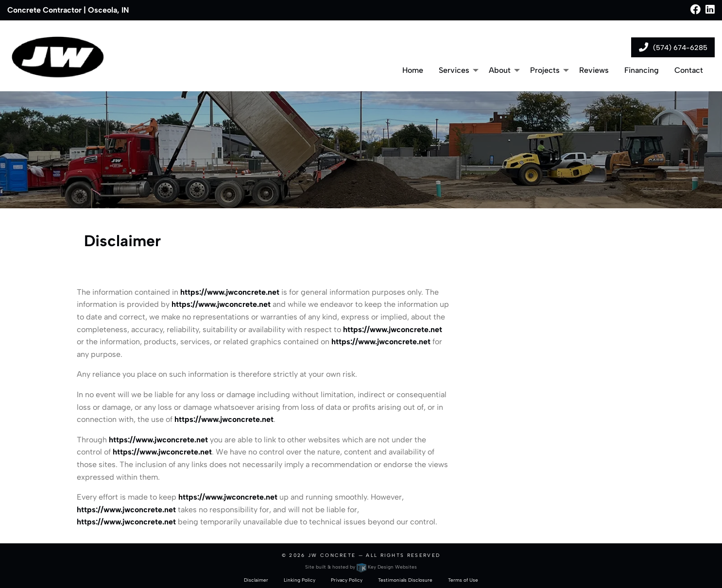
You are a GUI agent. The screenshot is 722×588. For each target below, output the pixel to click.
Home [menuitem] (413, 70)
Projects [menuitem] (545, 70)
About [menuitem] (500, 70)
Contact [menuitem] (689, 70)
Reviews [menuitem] (594, 70)
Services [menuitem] (454, 70)
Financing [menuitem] (642, 70)
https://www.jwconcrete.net (230, 292)
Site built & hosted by (361, 567)
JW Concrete (332, 555)
